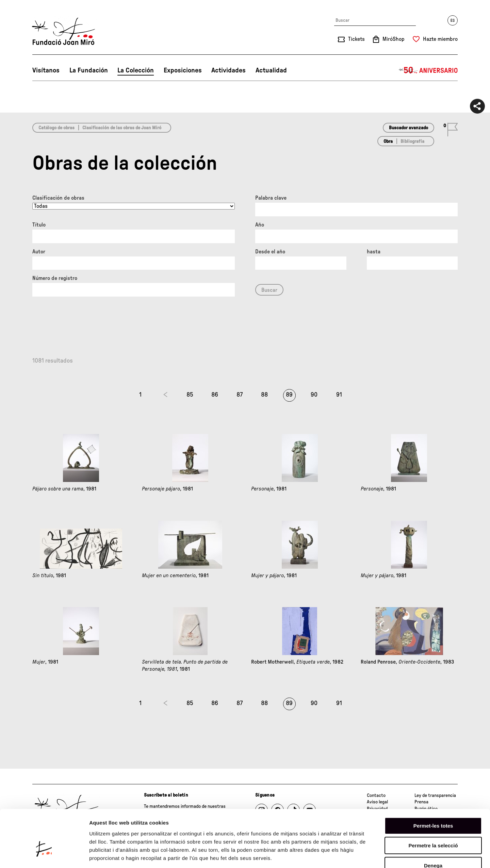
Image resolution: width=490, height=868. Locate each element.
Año (260, 225)
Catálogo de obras (56, 128)
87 (240, 395)
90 (314, 395)
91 (339, 395)
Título (39, 225)
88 (264, 395)
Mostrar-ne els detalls (392, 855)
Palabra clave (271, 198)
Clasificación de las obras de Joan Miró (122, 128)
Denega (433, 825)
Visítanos (46, 70)
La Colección (136, 70)
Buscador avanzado (409, 128)
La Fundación (89, 70)
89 (289, 395)
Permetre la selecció (433, 805)
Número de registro (55, 278)
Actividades (228, 70)
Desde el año (270, 252)
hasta (374, 252)
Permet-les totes (433, 785)
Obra (388, 141)
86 (215, 395)
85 (190, 395)
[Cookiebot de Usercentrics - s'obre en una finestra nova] (44, 855)
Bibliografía (412, 141)
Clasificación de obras (58, 198)
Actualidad (271, 70)
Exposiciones (183, 70)
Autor (39, 252)
